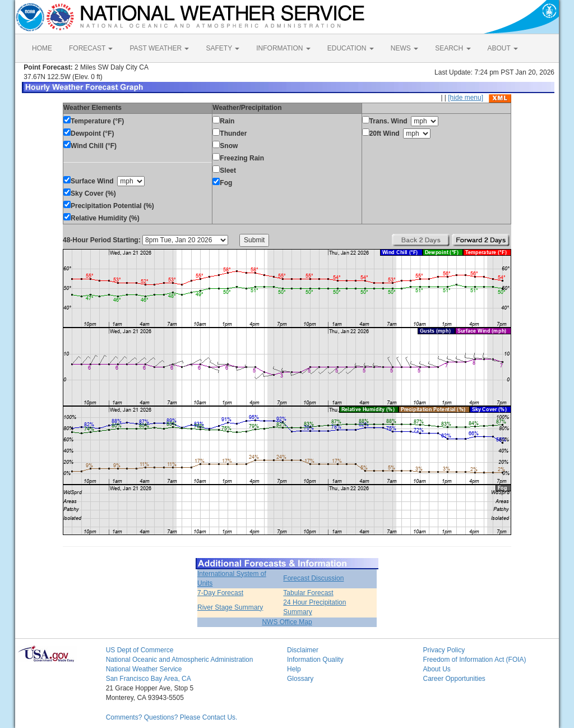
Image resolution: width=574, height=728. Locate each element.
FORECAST (91, 48)
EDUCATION (351, 48)
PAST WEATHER (159, 48)
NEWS (404, 48)
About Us (436, 669)
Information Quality (315, 660)
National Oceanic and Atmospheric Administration (180, 660)
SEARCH (453, 48)
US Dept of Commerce (140, 650)
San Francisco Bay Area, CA (149, 679)
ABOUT (503, 48)
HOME (42, 48)
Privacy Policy (444, 650)
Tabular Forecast (308, 593)
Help (294, 669)
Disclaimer (303, 650)
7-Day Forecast (220, 593)
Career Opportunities (454, 679)
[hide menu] (466, 98)
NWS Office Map (287, 622)
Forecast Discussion (313, 578)
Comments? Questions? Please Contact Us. (172, 717)
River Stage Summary (230, 607)
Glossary (300, 679)
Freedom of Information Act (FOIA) (474, 660)
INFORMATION (283, 48)
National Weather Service (144, 669)
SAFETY (223, 48)
